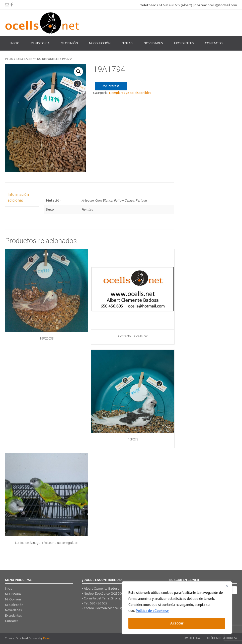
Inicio (15, 43)
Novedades (153, 43)
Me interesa (111, 86)
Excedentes (184, 43)
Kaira (46, 638)
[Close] (227, 586)
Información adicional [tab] (18, 197)
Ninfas (127, 43)
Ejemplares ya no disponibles (37, 59)
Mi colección (100, 43)
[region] (177, 608)
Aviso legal (193, 638)
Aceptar (177, 623)
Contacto (214, 43)
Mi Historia (40, 43)
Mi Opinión (69, 43)
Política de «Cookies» (152, 611)
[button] (78, 72)
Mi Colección (14, 605)
